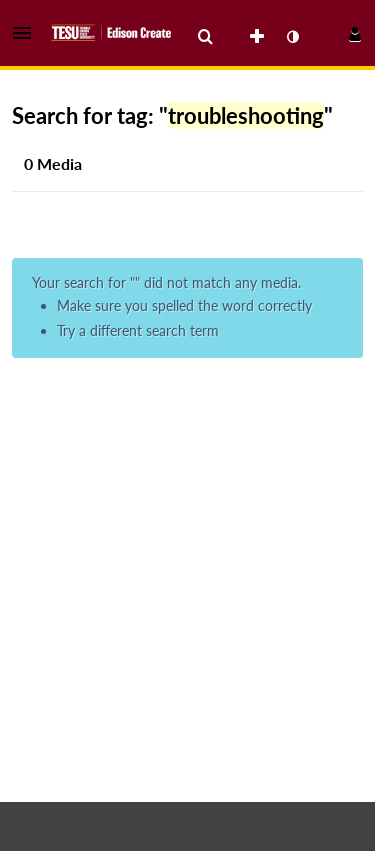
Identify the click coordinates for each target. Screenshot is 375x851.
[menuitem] (205, 37)
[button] (28, 33)
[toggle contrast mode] (292, 37)
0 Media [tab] (53, 163)
